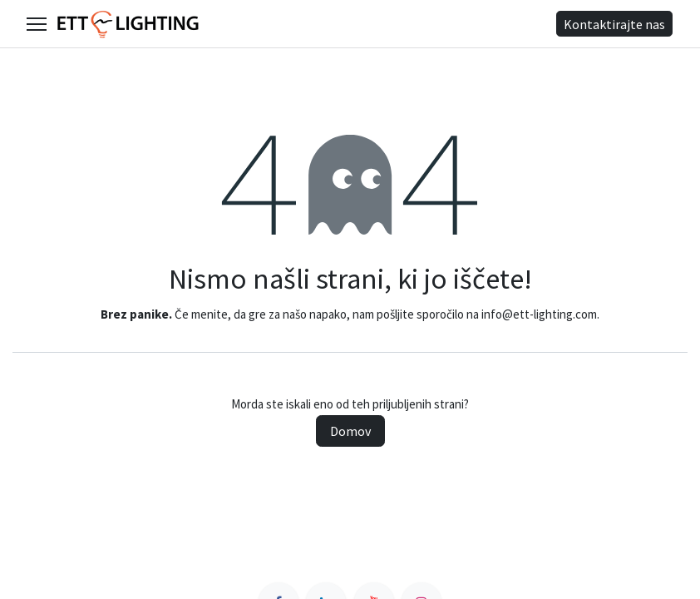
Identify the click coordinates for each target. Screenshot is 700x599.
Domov (350, 431)
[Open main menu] (37, 24)
